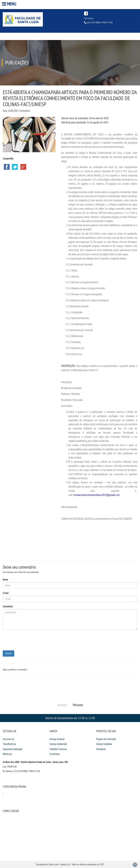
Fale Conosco (89, 18)
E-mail (6, 593)
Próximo (78, 705)
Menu (9, 4)
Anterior (62, 705)
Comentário (8, 606)
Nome (5, 580)
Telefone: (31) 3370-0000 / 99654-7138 (21, 771)
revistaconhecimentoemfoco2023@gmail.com (97, 495)
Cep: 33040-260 (10, 767)
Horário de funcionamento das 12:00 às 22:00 (70, 718)
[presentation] (30, 640)
